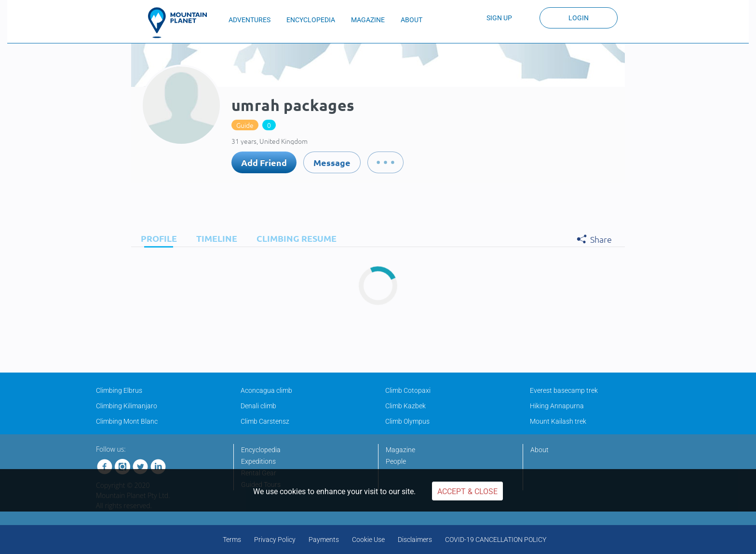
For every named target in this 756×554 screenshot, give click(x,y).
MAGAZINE (368, 20)
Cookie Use (368, 540)
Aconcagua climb (266, 390)
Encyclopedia (261, 450)
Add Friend (264, 162)
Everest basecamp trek (564, 390)
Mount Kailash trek (558, 421)
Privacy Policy (275, 540)
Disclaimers (415, 540)
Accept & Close (467, 492)
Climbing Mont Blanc (127, 421)
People (396, 461)
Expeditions (258, 461)
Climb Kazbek (405, 406)
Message (332, 162)
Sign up (499, 18)
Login (579, 18)
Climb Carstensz (265, 421)
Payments (324, 540)
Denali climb (258, 406)
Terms (232, 540)
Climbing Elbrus (119, 390)
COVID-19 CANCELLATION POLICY (496, 540)
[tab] (156, 238)
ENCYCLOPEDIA (311, 20)
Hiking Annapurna (557, 406)
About (540, 450)
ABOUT (412, 20)
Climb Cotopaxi (408, 390)
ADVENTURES (250, 20)
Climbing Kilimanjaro (127, 406)
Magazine (400, 450)
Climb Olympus (407, 421)
